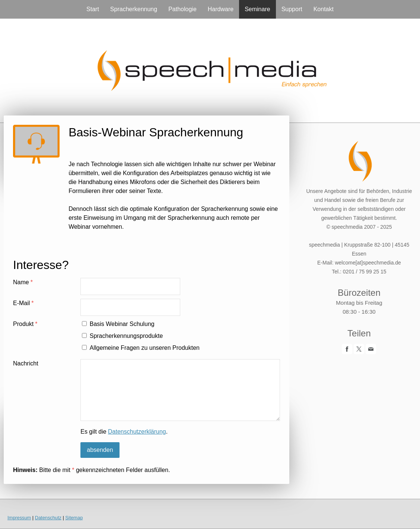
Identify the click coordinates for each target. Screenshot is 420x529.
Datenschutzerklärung (137, 432)
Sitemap (74, 518)
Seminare (257, 9)
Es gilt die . (124, 432)
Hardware (221, 9)
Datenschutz (48, 518)
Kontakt (324, 9)
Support (292, 9)
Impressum (19, 518)
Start (93, 9)
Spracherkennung (134, 9)
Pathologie (182, 9)
